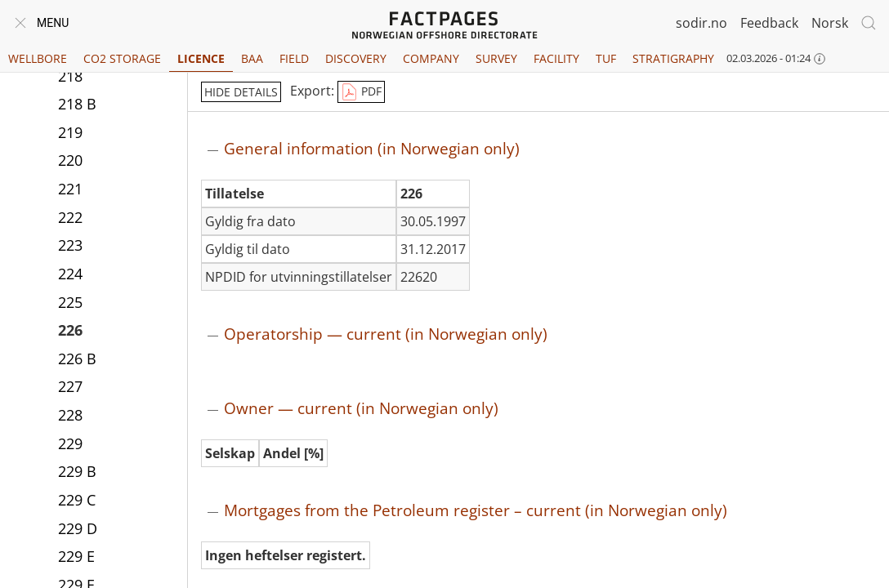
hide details (241, 92)
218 (70, 76)
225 (70, 302)
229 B (77, 471)
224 (70, 274)
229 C (77, 500)
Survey (496, 58)
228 (70, 415)
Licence (201, 58)
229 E (76, 556)
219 (70, 132)
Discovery (356, 58)
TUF (606, 58)
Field (294, 58)
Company (431, 58)
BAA (252, 58)
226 (70, 330)
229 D (78, 528)
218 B (77, 104)
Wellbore (38, 58)
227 (70, 386)
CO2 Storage (122, 58)
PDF (361, 92)
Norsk (830, 23)
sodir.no (701, 23)
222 (70, 217)
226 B (77, 359)
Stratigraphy (673, 58)
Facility (556, 58)
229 (70, 443)
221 (70, 189)
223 (70, 245)
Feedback (769, 23)
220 (70, 160)
